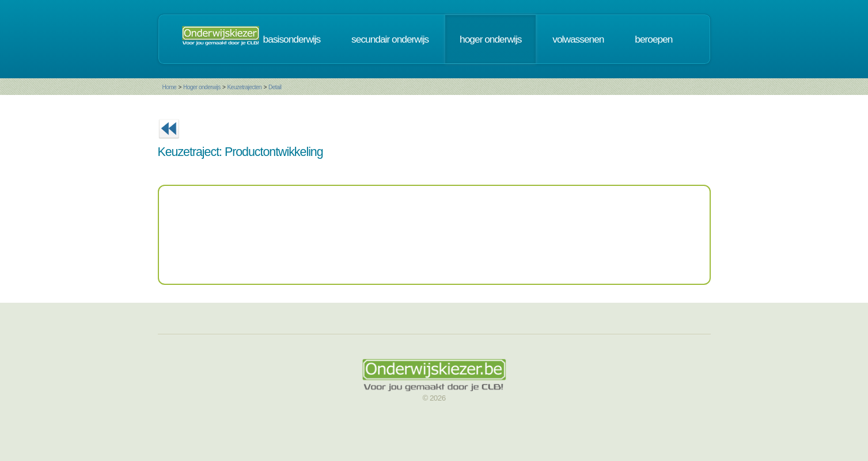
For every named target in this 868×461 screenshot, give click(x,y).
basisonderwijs (292, 39)
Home (170, 87)
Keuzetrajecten (244, 87)
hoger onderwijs (490, 39)
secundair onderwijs (390, 39)
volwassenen (578, 39)
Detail (275, 87)
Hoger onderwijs (202, 87)
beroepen (653, 39)
